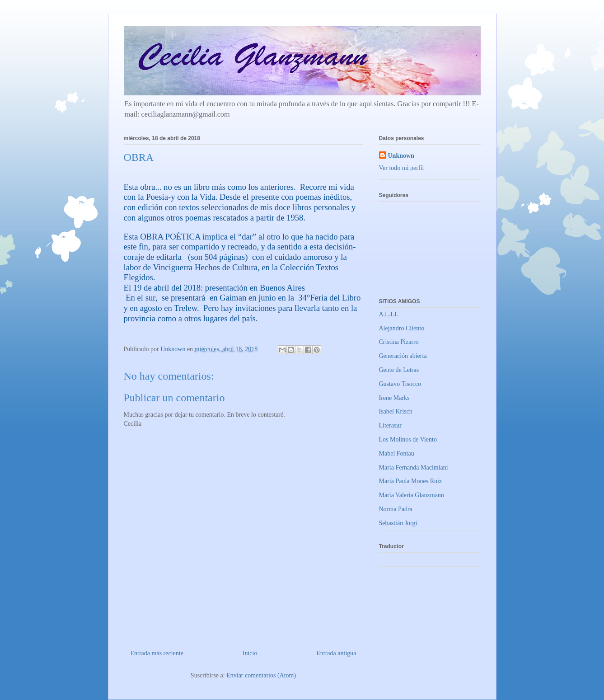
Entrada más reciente (157, 653)
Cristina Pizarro (399, 342)
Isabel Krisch (396, 411)
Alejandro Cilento (402, 328)
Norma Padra (396, 509)
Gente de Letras (399, 370)
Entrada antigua (336, 653)
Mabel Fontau (397, 453)
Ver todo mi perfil (402, 168)
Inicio (250, 653)
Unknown (401, 156)
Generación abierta (403, 356)
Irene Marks (394, 398)
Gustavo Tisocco (400, 384)
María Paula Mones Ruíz (411, 481)
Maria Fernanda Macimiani (414, 467)
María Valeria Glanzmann (412, 495)
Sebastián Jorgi (398, 523)
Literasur (391, 425)
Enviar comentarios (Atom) (261, 675)
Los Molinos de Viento (408, 439)
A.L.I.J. (389, 314)
